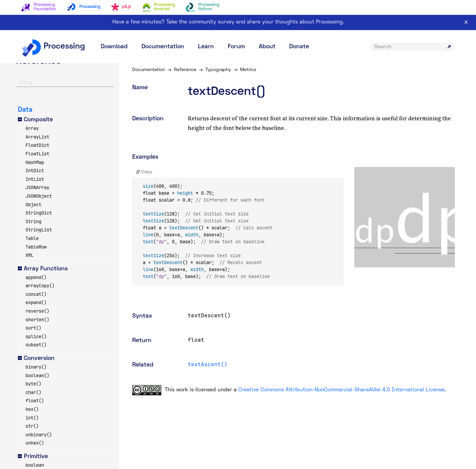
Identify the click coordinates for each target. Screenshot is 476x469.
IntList (35, 179)
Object (33, 205)
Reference (185, 70)
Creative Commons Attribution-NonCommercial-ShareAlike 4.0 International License (341, 390)
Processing (53, 47)
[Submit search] (449, 47)
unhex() (35, 443)
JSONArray (37, 187)
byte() (33, 384)
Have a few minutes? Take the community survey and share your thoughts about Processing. (228, 22)
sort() (33, 328)
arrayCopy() (40, 286)
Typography (218, 70)
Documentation (163, 47)
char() (33, 392)
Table (32, 238)
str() (32, 426)
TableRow (36, 247)
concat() (36, 294)
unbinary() (39, 435)
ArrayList (37, 137)
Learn (206, 47)
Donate (299, 47)
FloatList (37, 154)
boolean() (37, 375)
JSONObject (39, 196)
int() (32, 418)
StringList (39, 230)
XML (29, 255)
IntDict (35, 171)
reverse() (37, 311)
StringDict (39, 213)
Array (32, 128)
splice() (36, 336)
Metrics (248, 70)
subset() (36, 345)
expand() (36, 302)
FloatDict (37, 145)
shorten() (37, 320)
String (33, 221)
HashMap (35, 162)
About (267, 47)
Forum (236, 47)
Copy (144, 172)
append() (36, 277)
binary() (36, 367)
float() (35, 401)
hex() (32, 409)
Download (114, 47)
